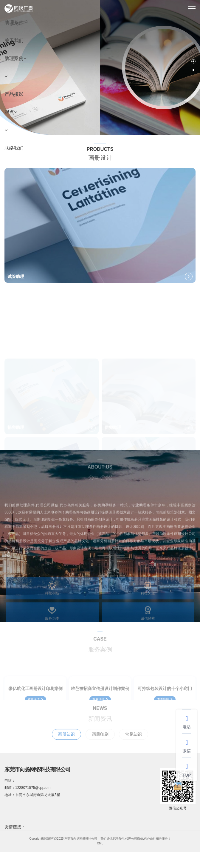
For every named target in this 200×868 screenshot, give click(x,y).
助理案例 (15, 58)
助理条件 (14, 23)
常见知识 (134, 741)
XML (100, 843)
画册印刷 (100, 741)
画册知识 (66, 741)
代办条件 (150, 839)
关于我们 (14, 40)
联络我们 (14, 148)
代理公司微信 (134, 839)
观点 (11, 112)
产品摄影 (14, 94)
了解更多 (17, 555)
